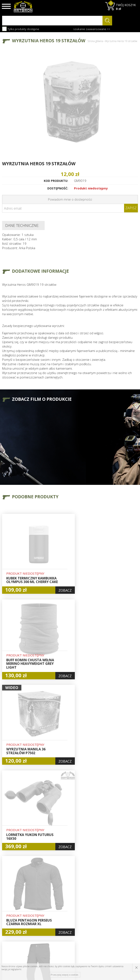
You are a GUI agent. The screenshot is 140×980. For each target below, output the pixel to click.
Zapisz (131, 208)
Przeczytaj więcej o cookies (64, 975)
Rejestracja (68, 908)
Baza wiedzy (46, 898)
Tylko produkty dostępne (21, 29)
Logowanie (68, 903)
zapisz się (124, 914)
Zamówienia (69, 913)
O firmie (43, 894)
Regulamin (44, 913)
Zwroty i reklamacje (45, 920)
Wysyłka (43, 908)
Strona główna (95, 41)
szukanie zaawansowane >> (92, 29)
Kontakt (42, 927)
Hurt (64, 899)
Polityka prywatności (69, 920)
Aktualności (45, 903)
